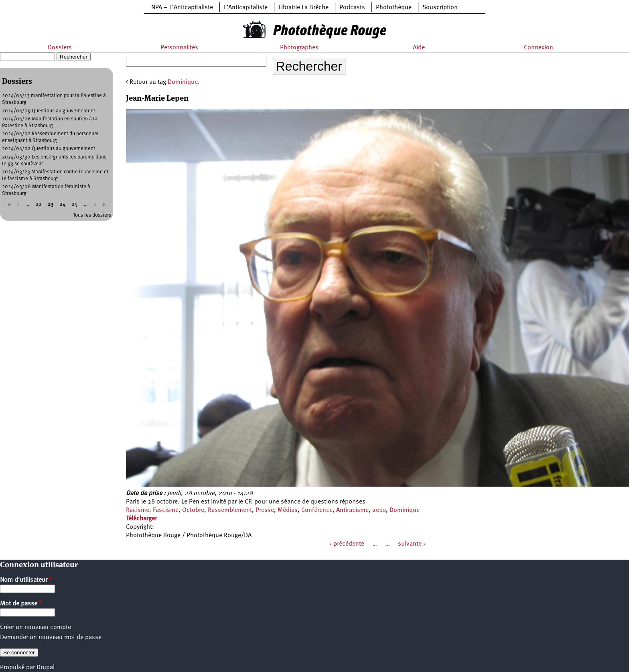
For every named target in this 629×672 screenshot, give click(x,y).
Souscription (440, 8)
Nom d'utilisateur (26, 580)
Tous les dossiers (92, 215)
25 (75, 204)
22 (39, 204)
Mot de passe (21, 604)
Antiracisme (352, 510)
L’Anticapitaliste (246, 8)
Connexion (539, 48)
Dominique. (184, 82)
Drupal (46, 668)
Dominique (405, 510)
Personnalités (179, 48)
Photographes (299, 48)
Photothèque (394, 8)
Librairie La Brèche (303, 8)
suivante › (412, 544)
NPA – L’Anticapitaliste (182, 8)
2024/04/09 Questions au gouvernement (49, 111)
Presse (265, 510)
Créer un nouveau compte (36, 627)
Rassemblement (230, 510)
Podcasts (352, 8)
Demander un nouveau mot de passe (51, 637)
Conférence (317, 510)
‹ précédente (347, 544)
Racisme (138, 510)
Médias (288, 510)
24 (63, 204)
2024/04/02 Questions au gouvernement (49, 149)
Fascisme (166, 510)
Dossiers (60, 48)
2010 (379, 510)
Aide (419, 48)
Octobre (193, 510)
